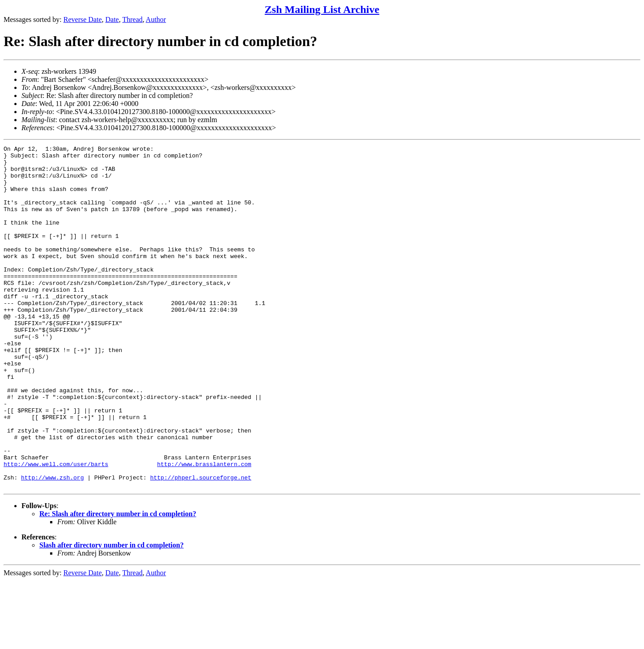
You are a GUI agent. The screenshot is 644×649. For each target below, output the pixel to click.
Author (156, 19)
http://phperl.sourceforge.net (201, 544)
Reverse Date (83, 19)
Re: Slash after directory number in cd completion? (118, 582)
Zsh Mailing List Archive (322, 9)
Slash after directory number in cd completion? (112, 613)
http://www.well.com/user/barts (56, 528)
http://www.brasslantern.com (204, 528)
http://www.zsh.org (52, 544)
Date (112, 19)
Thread (132, 19)
